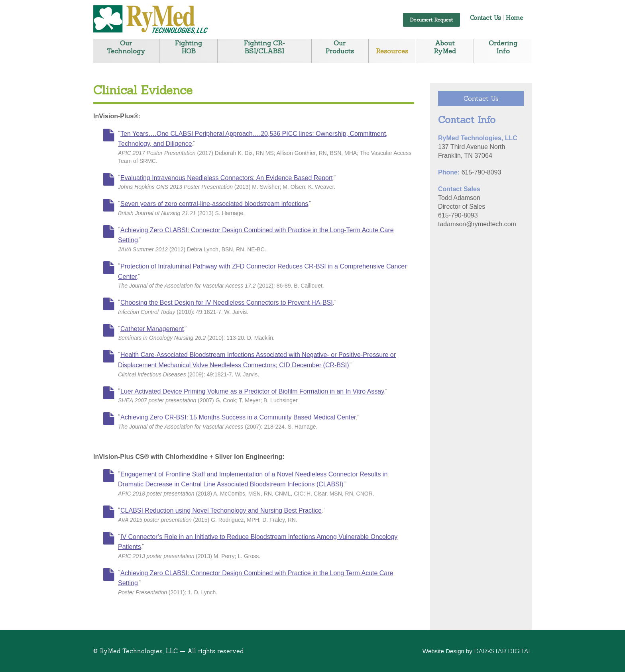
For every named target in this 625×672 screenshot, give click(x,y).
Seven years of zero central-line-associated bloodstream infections (214, 204)
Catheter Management (152, 329)
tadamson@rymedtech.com (477, 224)
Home (514, 18)
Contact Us (485, 18)
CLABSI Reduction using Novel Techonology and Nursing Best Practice (221, 510)
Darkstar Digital (503, 651)
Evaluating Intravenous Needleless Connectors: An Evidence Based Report (227, 178)
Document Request (431, 20)
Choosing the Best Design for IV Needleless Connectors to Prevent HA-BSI (227, 303)
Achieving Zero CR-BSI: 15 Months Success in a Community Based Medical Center (238, 417)
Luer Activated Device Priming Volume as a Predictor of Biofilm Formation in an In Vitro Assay (252, 391)
